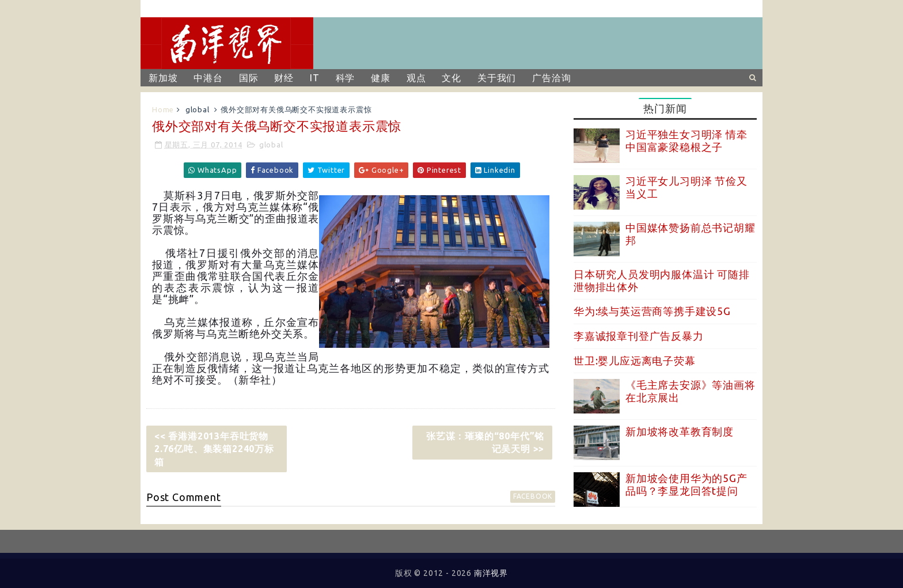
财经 (284, 78)
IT (315, 78)
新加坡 (163, 78)
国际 (249, 78)
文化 (451, 78)
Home (163, 109)
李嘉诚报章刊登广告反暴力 (639, 336)
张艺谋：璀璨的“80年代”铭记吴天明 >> (485, 442)
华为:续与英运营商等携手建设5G (652, 311)
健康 (381, 78)
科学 (346, 78)
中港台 (208, 78)
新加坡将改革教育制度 (680, 431)
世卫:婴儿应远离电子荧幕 (635, 361)
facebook (533, 496)
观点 (416, 78)
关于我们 (497, 78)
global (198, 109)
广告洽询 (551, 78)
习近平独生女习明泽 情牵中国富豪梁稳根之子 (686, 141)
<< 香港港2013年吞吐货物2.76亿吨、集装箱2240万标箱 (214, 449)
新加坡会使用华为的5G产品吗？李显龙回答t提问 (686, 484)
